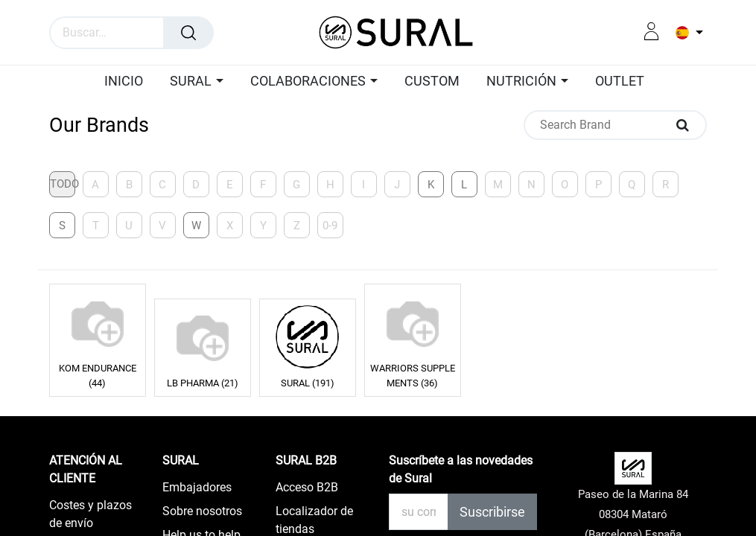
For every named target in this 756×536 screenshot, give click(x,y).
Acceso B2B (307, 487)
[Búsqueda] (188, 33)
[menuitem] (127, 82)
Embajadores (197, 487)
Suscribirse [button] (492, 512)
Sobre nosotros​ (202, 511)
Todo (63, 184)
